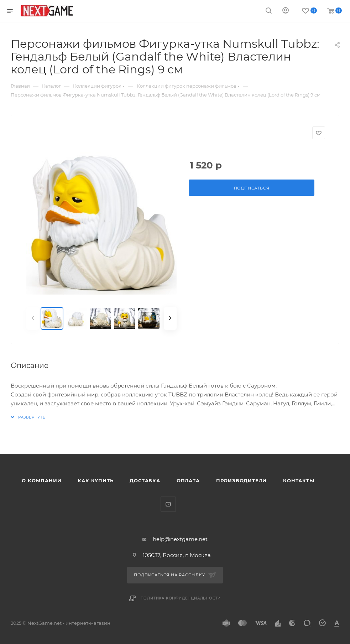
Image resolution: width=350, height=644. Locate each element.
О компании (41, 481)
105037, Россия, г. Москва (177, 555)
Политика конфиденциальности (181, 598)
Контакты (299, 481)
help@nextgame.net (180, 539)
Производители (241, 481)
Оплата (188, 481)
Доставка (145, 481)
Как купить (95, 481)
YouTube (168, 504)
